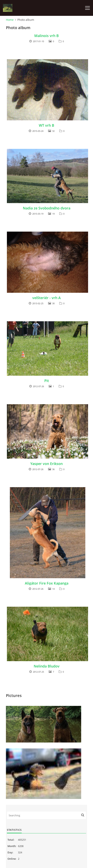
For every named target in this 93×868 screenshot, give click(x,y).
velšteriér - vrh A (46, 298)
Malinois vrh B (46, 36)
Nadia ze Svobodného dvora (47, 208)
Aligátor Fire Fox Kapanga (47, 583)
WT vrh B (46, 125)
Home (10, 20)
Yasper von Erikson (46, 464)
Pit (47, 381)
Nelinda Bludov (47, 666)
